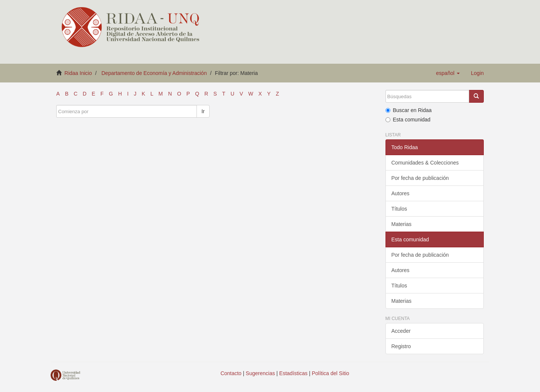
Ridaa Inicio (78, 73)
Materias (402, 224)
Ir (203, 111)
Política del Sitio (331, 373)
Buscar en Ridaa (409, 110)
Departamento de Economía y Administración (154, 73)
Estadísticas (293, 373)
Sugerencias (260, 373)
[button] (448, 73)
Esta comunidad (408, 120)
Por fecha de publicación (420, 178)
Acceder (401, 331)
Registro (401, 346)
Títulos (399, 209)
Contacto (231, 373)
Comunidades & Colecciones (425, 163)
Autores (400, 193)
